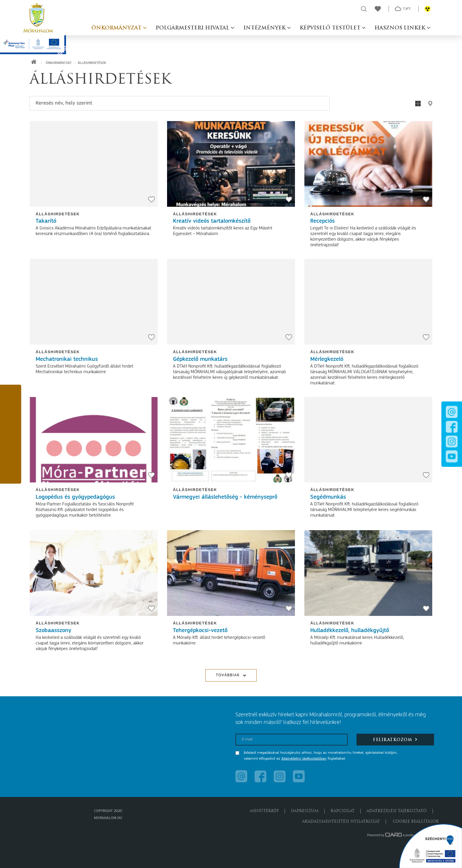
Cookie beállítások (416, 822)
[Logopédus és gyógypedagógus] (94, 440)
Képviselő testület (331, 28)
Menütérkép (264, 811)
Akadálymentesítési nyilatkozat (341, 822)
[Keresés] (180, 103)
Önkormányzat (117, 28)
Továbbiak (228, 675)
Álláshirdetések (58, 214)
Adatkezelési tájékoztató (397, 811)
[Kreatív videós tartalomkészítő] (231, 164)
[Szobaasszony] (94, 573)
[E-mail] (292, 740)
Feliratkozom (395, 739)
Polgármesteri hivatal (193, 28)
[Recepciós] (368, 164)
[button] (11, 397)
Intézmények (265, 28)
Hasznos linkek (401, 28)
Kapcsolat (343, 811)
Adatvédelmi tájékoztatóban (304, 759)
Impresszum (305, 811)
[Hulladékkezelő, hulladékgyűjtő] (368, 573)
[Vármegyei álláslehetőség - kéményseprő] (231, 440)
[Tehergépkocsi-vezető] (231, 573)
